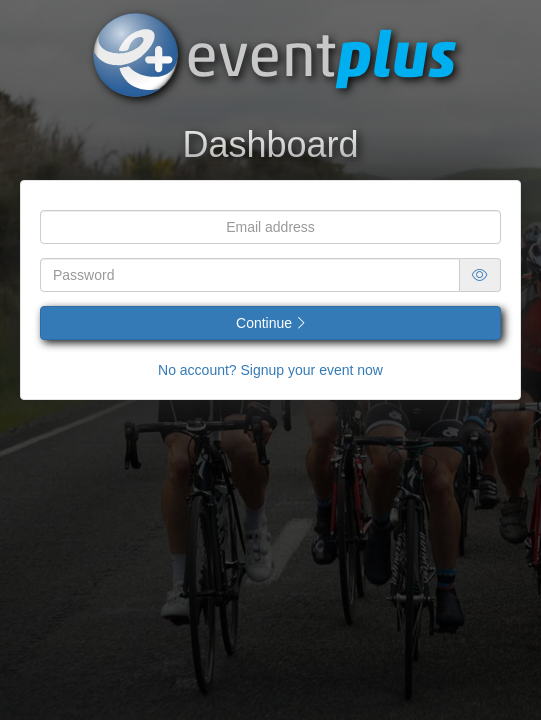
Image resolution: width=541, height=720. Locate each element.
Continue (270, 323)
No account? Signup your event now (270, 370)
